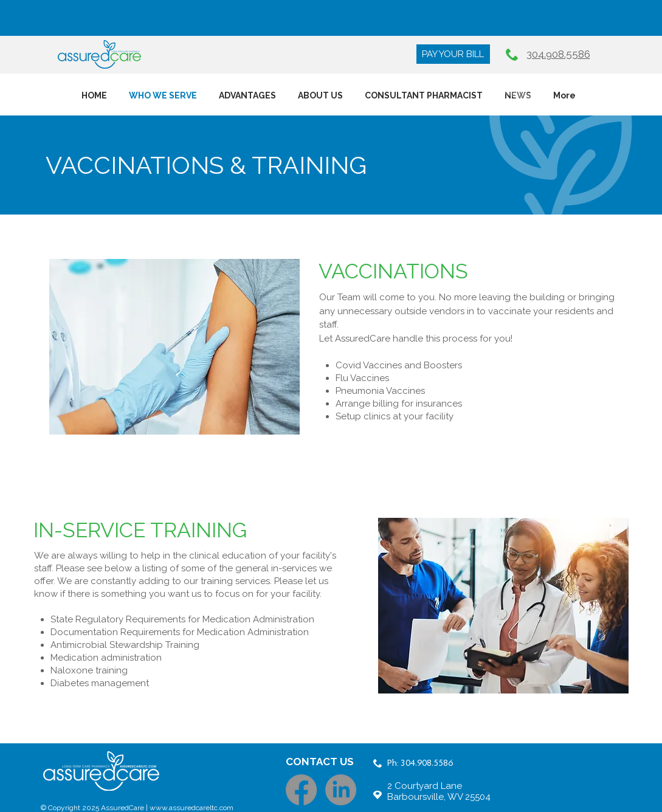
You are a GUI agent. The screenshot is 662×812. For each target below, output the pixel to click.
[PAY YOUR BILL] (453, 54)
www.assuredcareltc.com (191, 808)
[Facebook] (301, 790)
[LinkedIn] (341, 790)
